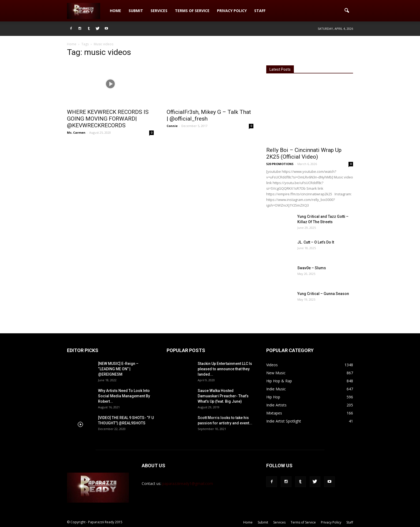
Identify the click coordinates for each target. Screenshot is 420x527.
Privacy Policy (232, 11)
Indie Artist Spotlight (284, 421)
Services (159, 11)
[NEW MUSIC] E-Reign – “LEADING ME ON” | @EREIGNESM (118, 369)
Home (115, 11)
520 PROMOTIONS (280, 164)
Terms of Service (192, 11)
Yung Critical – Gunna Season (323, 294)
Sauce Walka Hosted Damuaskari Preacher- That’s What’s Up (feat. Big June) (223, 396)
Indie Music (276, 389)
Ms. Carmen (76, 132)
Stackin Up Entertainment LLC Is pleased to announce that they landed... (225, 369)
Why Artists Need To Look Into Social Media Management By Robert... (124, 396)
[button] (347, 11)
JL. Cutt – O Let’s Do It (316, 242)
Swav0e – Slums (312, 268)
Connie (172, 126)
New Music (276, 373)
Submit (136, 11)
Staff (260, 11)
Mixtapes (274, 413)
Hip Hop (273, 397)
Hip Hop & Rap (279, 381)
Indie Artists (276, 405)
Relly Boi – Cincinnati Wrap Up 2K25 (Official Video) (304, 153)
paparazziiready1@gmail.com (188, 483)
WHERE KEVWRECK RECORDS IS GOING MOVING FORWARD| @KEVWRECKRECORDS (108, 119)
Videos (272, 365)
